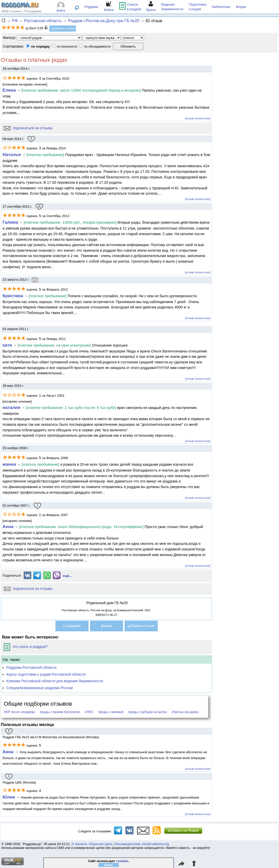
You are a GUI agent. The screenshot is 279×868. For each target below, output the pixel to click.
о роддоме (72, 626)
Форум (241, 7)
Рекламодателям (127, 844)
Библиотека (221, 7)
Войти (61, 11)
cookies (122, 861)
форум (106, 626)
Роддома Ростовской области (31, 667)
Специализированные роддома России (40, 688)
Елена (9, 90)
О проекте (79, 844)
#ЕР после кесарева (19, 712)
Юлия (9, 797)
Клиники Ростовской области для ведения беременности (55, 681)
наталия (11, 407)
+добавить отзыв (62, 29)
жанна (9, 464)
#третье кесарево (185, 712)
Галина (10, 222)
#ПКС (89, 712)
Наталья (12, 154)
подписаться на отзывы (28, 128)
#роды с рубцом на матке (148, 712)
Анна (8, 527)
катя (7, 345)
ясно (109, 865)
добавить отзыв (141, 626)
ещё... (67, 576)
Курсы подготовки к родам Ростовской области (46, 674)
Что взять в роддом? (26, 647)
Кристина (13, 296)
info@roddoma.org (155, 844)
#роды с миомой (111, 712)
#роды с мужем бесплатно (60, 712)
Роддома (91, 7)
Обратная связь (101, 844)
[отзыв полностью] (198, 118)
